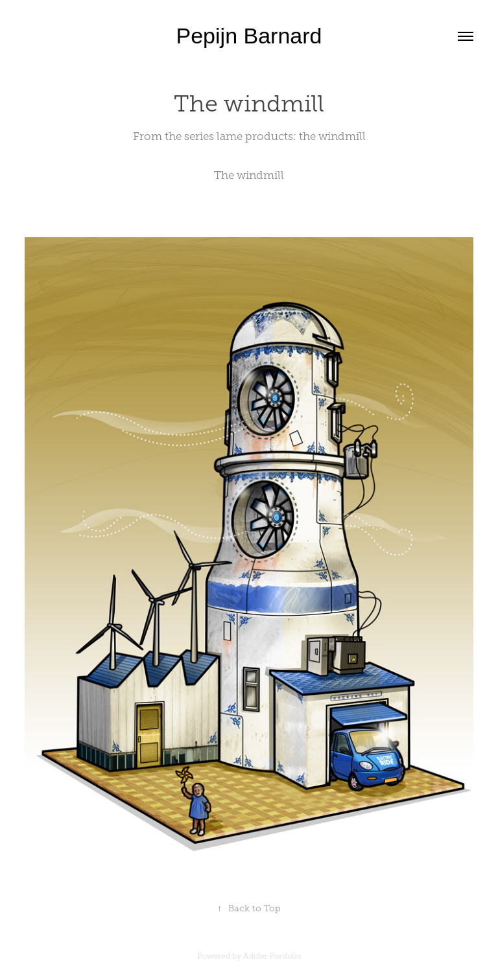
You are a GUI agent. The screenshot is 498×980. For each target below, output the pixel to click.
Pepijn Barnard (249, 36)
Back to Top (249, 908)
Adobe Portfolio (272, 956)
